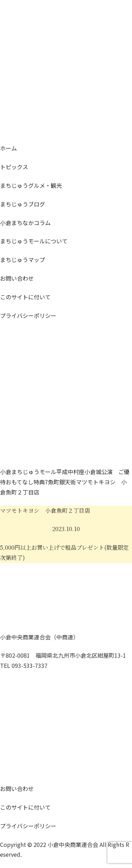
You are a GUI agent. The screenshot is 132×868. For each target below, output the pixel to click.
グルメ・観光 (31, 185)
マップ (23, 260)
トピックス (14, 167)
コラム (25, 223)
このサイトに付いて (25, 297)
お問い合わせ (17, 278)
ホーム (8, 148)
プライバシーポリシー (28, 315)
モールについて (34, 241)
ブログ (23, 204)
